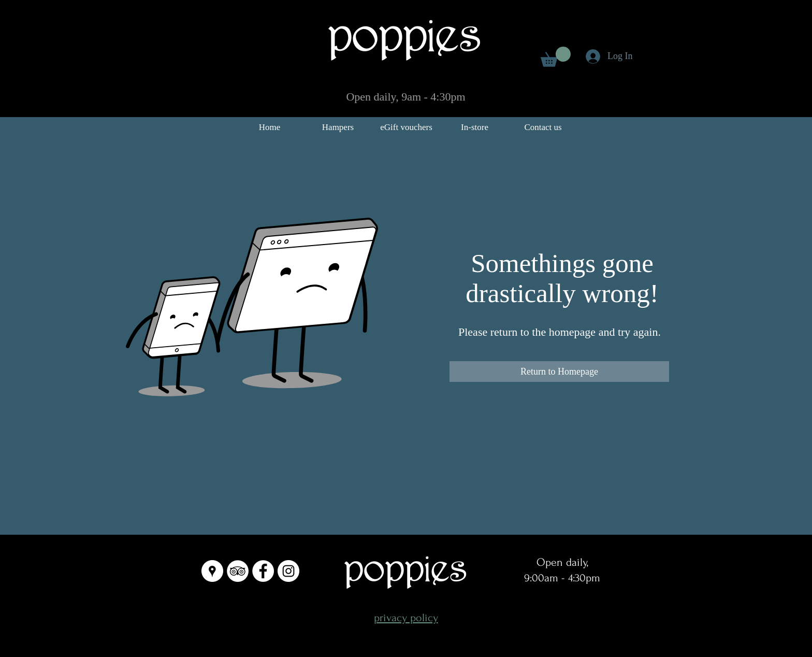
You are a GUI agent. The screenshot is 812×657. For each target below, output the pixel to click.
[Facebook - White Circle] (263, 571)
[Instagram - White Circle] (288, 571)
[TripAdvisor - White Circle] (238, 571)
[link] (556, 57)
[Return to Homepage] (559, 372)
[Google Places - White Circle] (212, 571)
